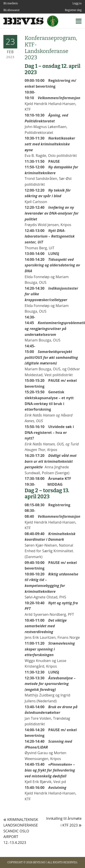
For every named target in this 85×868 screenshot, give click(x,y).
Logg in (77, 3)
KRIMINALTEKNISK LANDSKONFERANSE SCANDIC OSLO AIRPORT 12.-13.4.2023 (21, 831)
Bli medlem (11, 3)
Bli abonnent (11, 10)
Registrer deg (73, 10)
